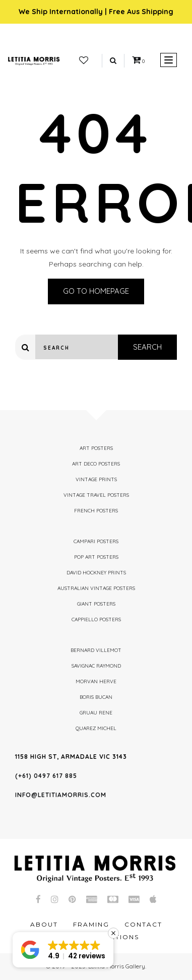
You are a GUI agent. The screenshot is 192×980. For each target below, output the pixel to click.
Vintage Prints (96, 479)
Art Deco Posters (96, 464)
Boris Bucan (96, 697)
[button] (63, 950)
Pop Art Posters (96, 557)
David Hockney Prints (96, 573)
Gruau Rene (96, 713)
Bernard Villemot (96, 650)
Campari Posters (96, 541)
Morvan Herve (96, 681)
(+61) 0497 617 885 (46, 776)
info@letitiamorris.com (61, 795)
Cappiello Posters (96, 619)
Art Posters (96, 448)
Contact (143, 924)
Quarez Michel (96, 728)
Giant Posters (96, 604)
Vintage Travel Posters (96, 495)
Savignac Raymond (96, 666)
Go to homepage (96, 291)
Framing (91, 924)
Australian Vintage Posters (96, 588)
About (44, 924)
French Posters (96, 511)
